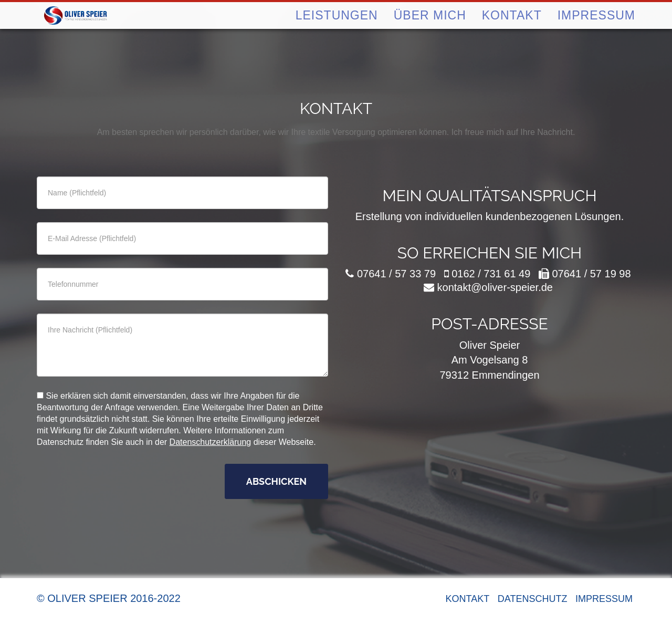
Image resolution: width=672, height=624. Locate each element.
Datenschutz (533, 599)
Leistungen (337, 31)
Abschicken (276, 481)
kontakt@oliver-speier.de (495, 287)
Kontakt (512, 31)
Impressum (596, 31)
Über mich (430, 31)
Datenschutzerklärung (211, 442)
